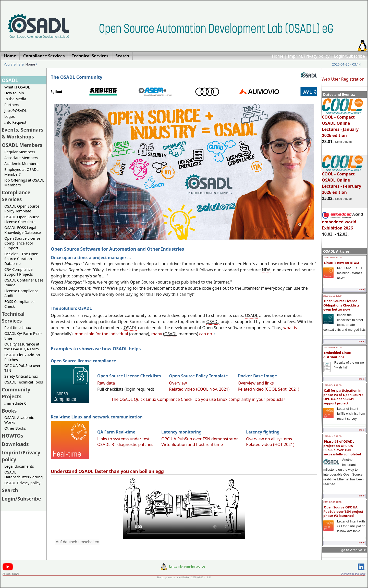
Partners (12, 105)
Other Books (15, 428)
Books (9, 411)
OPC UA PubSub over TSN (22, 368)
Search (10, 490)
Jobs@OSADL (16, 111)
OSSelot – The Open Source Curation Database (21, 259)
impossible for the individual (101, 334)
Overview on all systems (269, 439)
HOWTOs (13, 436)
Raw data (106, 383)
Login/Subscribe (349, 56)
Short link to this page (353, 574)
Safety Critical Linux (21, 376)
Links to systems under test (123, 439)
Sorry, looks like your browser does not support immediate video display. (184, 508)
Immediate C (15, 403)
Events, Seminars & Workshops (23, 133)
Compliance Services (16, 196)
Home (278, 56)
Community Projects (16, 393)
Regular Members (20, 152)
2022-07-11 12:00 (332, 385)
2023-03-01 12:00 (332, 348)
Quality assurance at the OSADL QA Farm (22, 347)
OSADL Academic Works (19, 420)
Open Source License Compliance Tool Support (22, 243)
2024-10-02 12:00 (332, 258)
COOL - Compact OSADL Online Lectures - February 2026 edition (342, 181)
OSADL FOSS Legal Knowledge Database (23, 230)
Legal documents (19, 466)
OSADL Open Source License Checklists (22, 219)
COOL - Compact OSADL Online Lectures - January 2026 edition (342, 124)
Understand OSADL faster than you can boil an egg (107, 471)
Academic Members (21, 164)
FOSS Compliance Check (19, 304)
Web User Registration (343, 79)
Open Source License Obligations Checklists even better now (341, 305)
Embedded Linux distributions (337, 355)
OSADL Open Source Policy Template (22, 209)
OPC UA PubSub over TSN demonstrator (200, 439)
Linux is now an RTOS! (341, 263)
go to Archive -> (354, 550)
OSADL (10, 80)
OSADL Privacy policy (22, 483)
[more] (362, 289)
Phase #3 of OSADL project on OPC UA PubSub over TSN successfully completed (342, 448)
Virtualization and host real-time (192, 444)
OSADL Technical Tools (24, 382)
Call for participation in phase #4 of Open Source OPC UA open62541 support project (343, 397)
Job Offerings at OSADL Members (24, 183)
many (157, 334)
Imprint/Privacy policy (309, 56)
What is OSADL (17, 87)
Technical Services (13, 317)
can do (206, 334)
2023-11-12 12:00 (332, 296)
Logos (10, 116)
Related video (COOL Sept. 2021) (268, 389)
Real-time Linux (18, 328)
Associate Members (21, 158)
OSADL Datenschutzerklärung (23, 475)
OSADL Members (22, 145)
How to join (14, 93)
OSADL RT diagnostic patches (125, 444)
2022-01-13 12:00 (332, 436)
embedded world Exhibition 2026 (342, 223)
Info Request (15, 122)
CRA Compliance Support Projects (19, 272)
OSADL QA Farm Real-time (23, 336)
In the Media (15, 99)
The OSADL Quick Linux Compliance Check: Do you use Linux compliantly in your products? (198, 399)
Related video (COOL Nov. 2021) (199, 389)
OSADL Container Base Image (24, 283)
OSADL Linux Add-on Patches (22, 357)
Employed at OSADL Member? (21, 172)
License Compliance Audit (21, 293)
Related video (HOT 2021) (270, 444)
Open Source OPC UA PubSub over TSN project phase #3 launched (343, 511)
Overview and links (256, 383)
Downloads (15, 444)
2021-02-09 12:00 (332, 502)
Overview (178, 383)
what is (290, 328)
